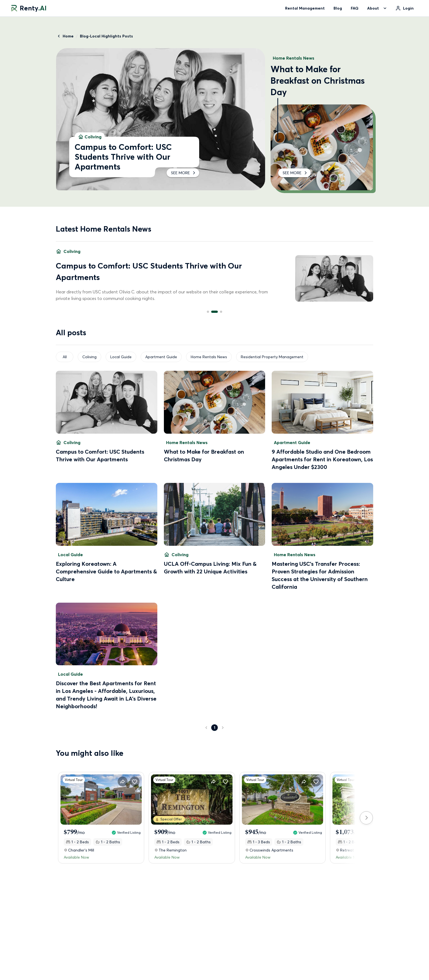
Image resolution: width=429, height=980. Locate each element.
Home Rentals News (209, 357)
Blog (338, 8)
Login (408, 8)
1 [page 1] (215, 728)
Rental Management (305, 8)
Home (65, 36)
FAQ (355, 8)
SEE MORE (183, 173)
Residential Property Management (272, 357)
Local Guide (121, 357)
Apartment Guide (161, 357)
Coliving (89, 357)
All (65, 357)
